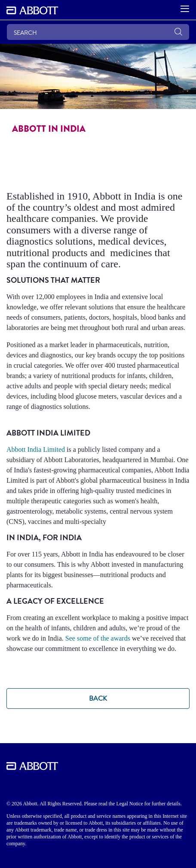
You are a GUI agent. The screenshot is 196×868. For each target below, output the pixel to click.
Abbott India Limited (36, 449)
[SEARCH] (98, 32)
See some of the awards (98, 638)
